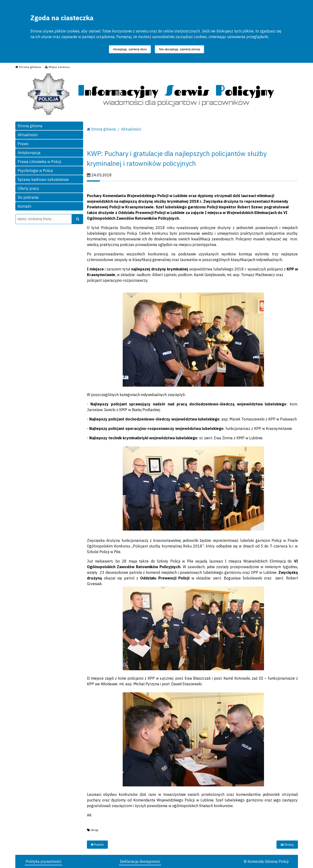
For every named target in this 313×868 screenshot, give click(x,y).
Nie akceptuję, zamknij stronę (179, 49)
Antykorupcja (29, 153)
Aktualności (28, 135)
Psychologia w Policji (35, 170)
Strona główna (30, 126)
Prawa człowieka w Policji (39, 162)
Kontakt (24, 206)
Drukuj (287, 845)
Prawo (23, 144)
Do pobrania (28, 197)
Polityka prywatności (43, 861)
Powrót (97, 845)
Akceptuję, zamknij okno (130, 49)
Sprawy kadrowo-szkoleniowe (43, 179)
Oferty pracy (28, 188)
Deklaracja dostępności (140, 861)
